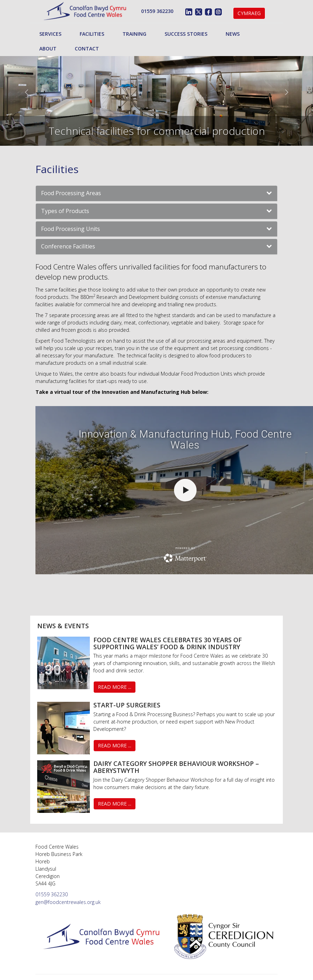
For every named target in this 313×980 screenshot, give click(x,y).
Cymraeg (249, 13)
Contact (87, 49)
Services (50, 34)
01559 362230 (157, 11)
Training (134, 34)
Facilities (92, 34)
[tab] (156, 193)
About (48, 49)
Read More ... (115, 687)
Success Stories (186, 34)
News (233, 34)
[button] (156, 193)
